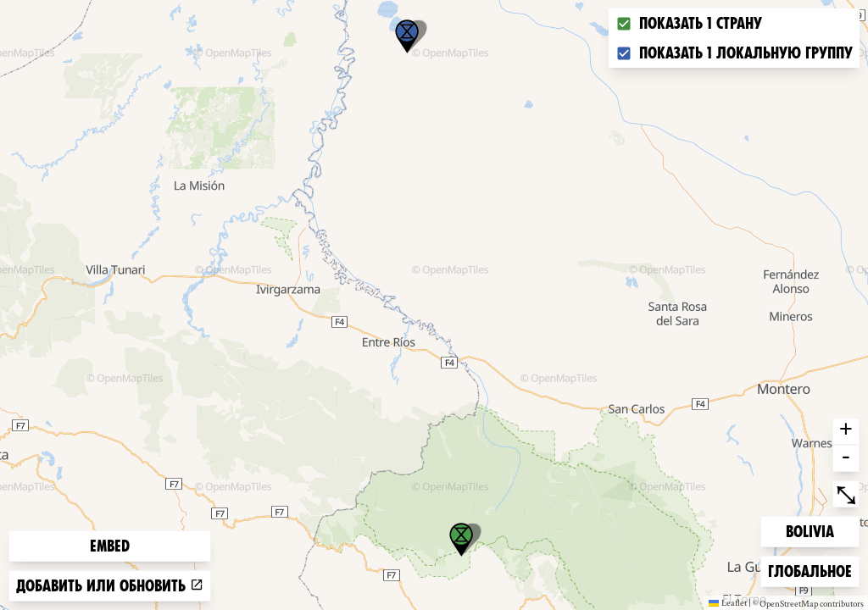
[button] (407, 36)
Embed (110, 546)
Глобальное (810, 570)
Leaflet (728, 602)
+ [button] (846, 431)
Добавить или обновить (110, 586)
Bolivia (813, 530)
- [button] (846, 458)
